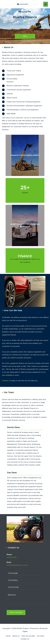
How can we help (28, 636)
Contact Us (25, 639)
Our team (40, 636)
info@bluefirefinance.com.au (17, 565)
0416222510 (23, 4)
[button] (25, 36)
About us (16, 636)
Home (8, 636)
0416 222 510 (12, 557)
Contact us (6, 381)
